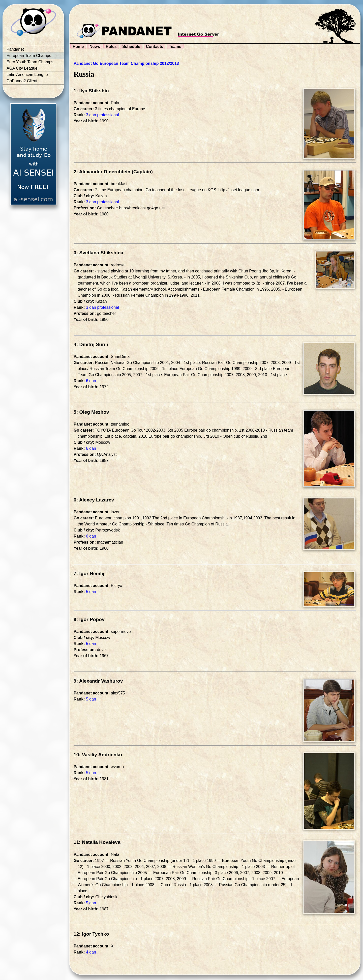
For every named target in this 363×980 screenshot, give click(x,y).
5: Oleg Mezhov (91, 412)
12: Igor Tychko (91, 934)
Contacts (155, 47)
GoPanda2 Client (22, 81)
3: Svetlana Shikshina (98, 253)
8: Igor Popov (89, 619)
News (95, 47)
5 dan (91, 592)
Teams (175, 47)
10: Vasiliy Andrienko (98, 755)
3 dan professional (102, 115)
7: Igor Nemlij (89, 573)
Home (78, 47)
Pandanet (15, 49)
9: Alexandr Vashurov (98, 681)
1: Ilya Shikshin (91, 91)
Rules (111, 47)
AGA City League (22, 68)
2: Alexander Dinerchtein (102, 172)
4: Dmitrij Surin (91, 344)
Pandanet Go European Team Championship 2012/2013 (126, 63)
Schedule (131, 47)
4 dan (91, 952)
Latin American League (27, 75)
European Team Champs (29, 56)
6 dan (91, 381)
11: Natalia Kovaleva (97, 842)
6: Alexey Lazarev (94, 500)
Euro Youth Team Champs (30, 62)
